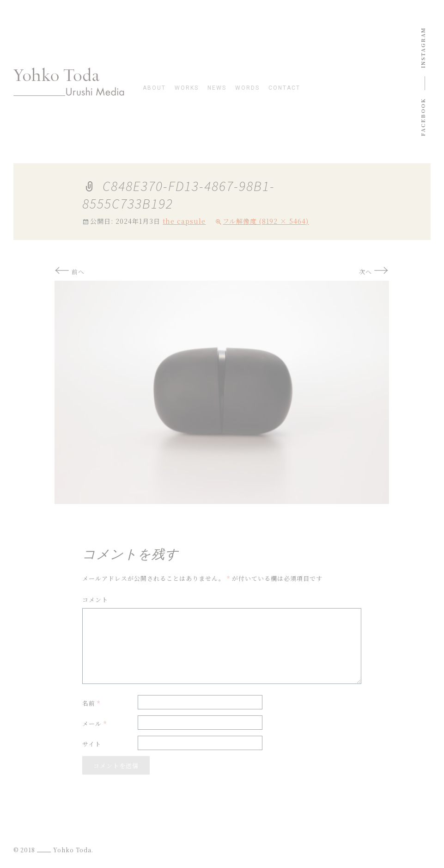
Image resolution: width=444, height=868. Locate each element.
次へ (374, 272)
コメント (95, 600)
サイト (92, 744)
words (247, 88)
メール (94, 723)
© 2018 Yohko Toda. (53, 850)
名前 (91, 703)
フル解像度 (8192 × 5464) (266, 221)
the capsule (184, 221)
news (217, 88)
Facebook (423, 117)
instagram (423, 48)
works (187, 88)
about (154, 88)
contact (284, 88)
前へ (70, 272)
